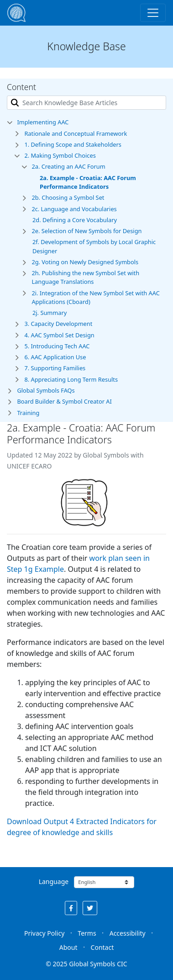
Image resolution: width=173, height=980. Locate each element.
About (68, 947)
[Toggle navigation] (153, 13)
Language (54, 881)
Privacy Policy (44, 933)
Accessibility (128, 933)
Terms (87, 933)
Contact (102, 947)
